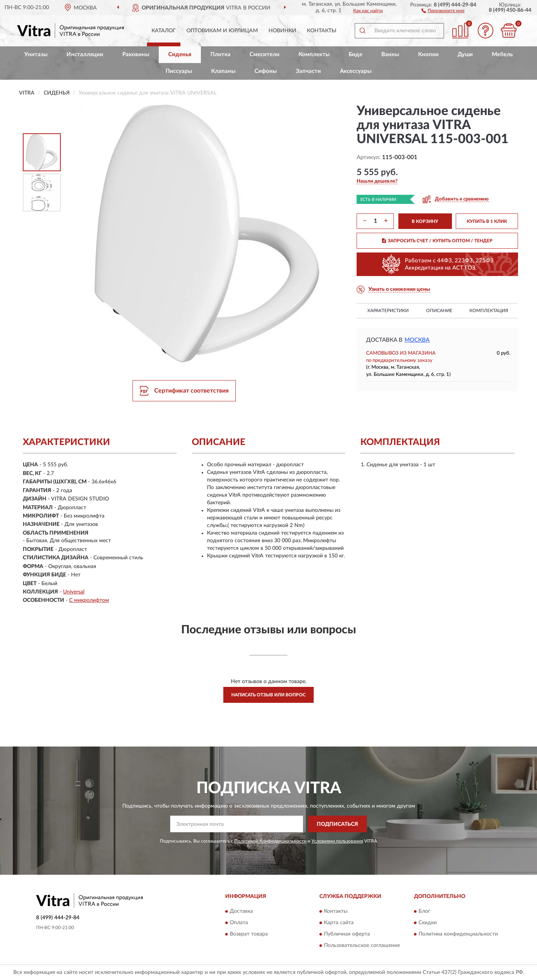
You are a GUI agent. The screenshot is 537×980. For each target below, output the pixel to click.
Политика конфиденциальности (458, 934)
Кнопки (428, 54)
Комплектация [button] (489, 311)
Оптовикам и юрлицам (222, 31)
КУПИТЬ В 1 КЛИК (487, 221)
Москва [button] (417, 340)
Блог (424, 911)
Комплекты (314, 54)
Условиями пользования (337, 841)
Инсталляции (85, 54)
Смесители (265, 54)
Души (465, 54)
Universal (74, 592)
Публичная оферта (347, 934)
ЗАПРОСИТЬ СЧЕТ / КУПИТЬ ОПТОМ (437, 241)
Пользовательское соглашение (362, 945)
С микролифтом (89, 600)
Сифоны (266, 71)
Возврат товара (249, 934)
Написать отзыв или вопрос (268, 695)
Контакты (322, 31)
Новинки (282, 31)
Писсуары (179, 71)
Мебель (502, 54)
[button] (443, 10)
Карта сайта (339, 923)
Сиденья (180, 54)
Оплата (239, 923)
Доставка (241, 911)
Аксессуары (356, 71)
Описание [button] (439, 311)
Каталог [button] (164, 31)
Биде (355, 54)
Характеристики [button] (388, 311)
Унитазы (36, 54)
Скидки (428, 923)
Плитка (220, 54)
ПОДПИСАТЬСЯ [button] (337, 824)
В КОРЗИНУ (425, 221)
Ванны (390, 54)
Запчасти (308, 71)
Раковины (136, 54)
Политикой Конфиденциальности (270, 841)
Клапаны (223, 71)
